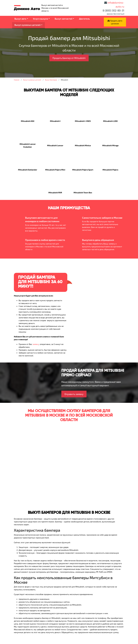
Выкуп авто (20, 19)
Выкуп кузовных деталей (28, 25)
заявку (36, 344)
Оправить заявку (74, 394)
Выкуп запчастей (64, 19)
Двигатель (84, 19)
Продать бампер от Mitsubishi (69, 58)
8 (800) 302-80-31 (113, 10)
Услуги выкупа (40, 19)
